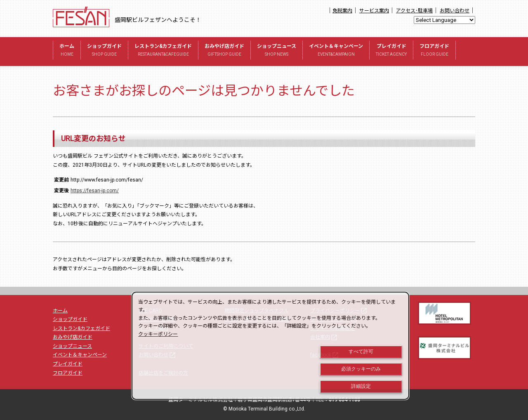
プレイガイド (391, 51)
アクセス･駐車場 (414, 11)
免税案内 (342, 11)
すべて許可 (361, 352)
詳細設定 (361, 386)
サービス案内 (374, 11)
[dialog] (270, 346)
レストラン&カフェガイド (163, 51)
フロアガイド (434, 51)
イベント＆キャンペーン (336, 51)
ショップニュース (277, 51)
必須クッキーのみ (361, 369)
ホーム (67, 51)
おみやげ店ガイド (224, 51)
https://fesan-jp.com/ (95, 191)
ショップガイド (104, 51)
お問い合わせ (455, 11)
